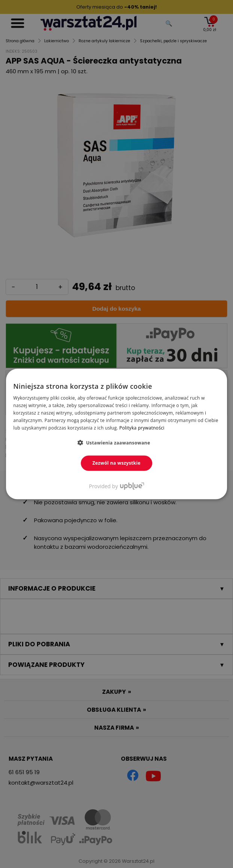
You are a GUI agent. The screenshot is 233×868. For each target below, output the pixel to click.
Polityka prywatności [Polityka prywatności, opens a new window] (142, 427)
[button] (117, 443)
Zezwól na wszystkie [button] (116, 463)
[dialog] (116, 434)
